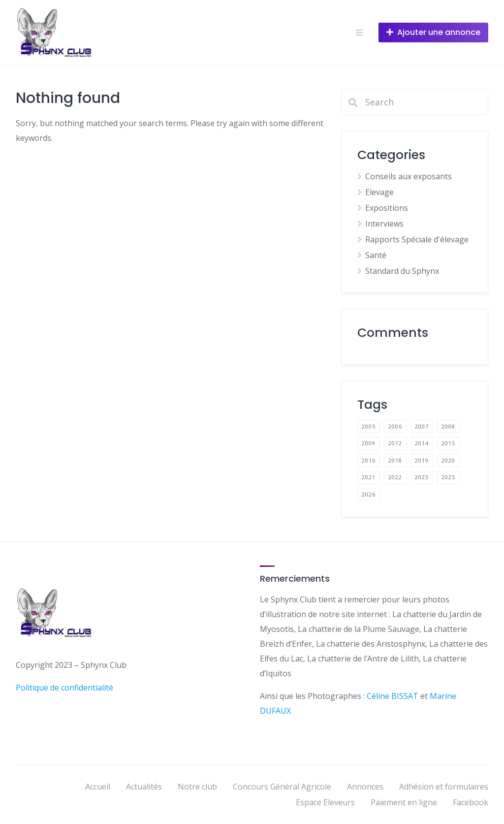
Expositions (387, 208)
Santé (376, 255)
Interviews (384, 224)
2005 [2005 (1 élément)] (369, 426)
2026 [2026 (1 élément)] (369, 494)
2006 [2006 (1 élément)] (395, 426)
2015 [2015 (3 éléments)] (448, 443)
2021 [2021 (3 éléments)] (369, 477)
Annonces (365, 787)
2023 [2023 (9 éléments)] (422, 477)
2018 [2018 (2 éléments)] (395, 460)
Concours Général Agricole (282, 787)
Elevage (379, 192)
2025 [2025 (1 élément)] (448, 477)
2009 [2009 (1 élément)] (369, 443)
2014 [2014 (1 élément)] (422, 443)
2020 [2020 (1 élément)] (448, 460)
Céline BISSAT (394, 696)
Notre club (197, 787)
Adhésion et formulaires (444, 787)
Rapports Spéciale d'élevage (417, 239)
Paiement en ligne (404, 802)
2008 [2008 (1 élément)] (448, 426)
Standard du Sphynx (402, 271)
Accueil (98, 787)
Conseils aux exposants (409, 176)
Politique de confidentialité (64, 688)
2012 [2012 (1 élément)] (395, 443)
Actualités (144, 787)
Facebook (471, 802)
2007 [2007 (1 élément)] (422, 426)
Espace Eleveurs (325, 802)
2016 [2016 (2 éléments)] (369, 460)
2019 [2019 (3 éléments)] (422, 460)
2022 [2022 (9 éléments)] (395, 477)
